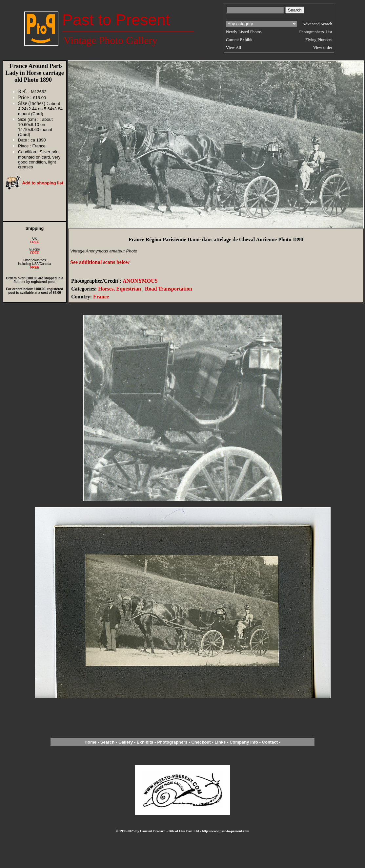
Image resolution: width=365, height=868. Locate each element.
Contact (270, 742)
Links (220, 742)
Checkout (201, 742)
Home (91, 742)
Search (107, 742)
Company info (244, 742)
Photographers (172, 742)
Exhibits (145, 742)
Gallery (126, 742)
